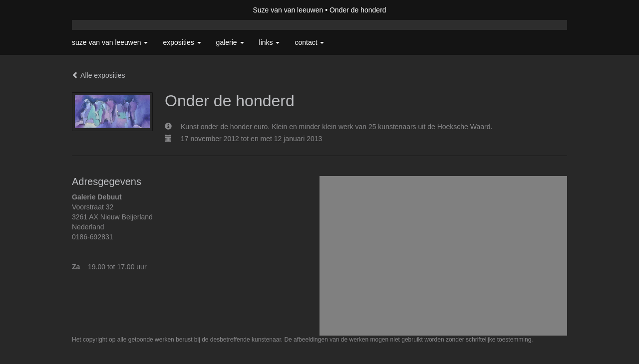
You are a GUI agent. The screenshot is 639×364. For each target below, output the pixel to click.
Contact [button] (309, 42)
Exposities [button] (182, 42)
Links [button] (270, 42)
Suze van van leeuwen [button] (110, 42)
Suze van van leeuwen (288, 10)
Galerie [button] (230, 42)
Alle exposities (99, 75)
